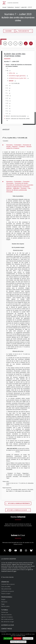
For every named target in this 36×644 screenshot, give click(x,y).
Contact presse (7, 629)
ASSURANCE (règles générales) (17, 76)
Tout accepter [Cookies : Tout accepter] (8, 638)
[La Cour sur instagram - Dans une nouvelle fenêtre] (26, 551)
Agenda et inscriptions (7, 617)
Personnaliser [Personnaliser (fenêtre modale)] (29, 638)
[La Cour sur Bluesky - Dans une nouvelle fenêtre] (31, 551)
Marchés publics (5, 606)
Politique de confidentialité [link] (18, 642)
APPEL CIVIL (12, 73)
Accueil (4, 7)
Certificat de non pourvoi (8, 591)
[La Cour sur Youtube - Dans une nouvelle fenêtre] (16, 551)
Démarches (5, 582)
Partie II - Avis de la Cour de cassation (16, 116)
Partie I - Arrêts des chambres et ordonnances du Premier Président (19, 65)
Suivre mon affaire (6, 587)
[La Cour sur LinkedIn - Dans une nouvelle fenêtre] (21, 551)
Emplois (3, 599)
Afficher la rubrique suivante (17, 510)
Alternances (4, 602)
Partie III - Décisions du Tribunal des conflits (18, 119)
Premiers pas (5, 612)
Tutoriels (5, 610)
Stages (3, 604)
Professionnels (7, 597)
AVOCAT (11, 81)
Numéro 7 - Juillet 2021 (21, 7)
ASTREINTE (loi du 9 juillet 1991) (18, 78)
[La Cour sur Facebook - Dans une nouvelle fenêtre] (10, 550)
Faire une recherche (6, 615)
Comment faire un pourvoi (8, 584)
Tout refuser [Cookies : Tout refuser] (17, 638)
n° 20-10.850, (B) (15, 83)
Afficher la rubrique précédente (19, 503)
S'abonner (8, 31)
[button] (7, 68)
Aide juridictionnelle (6, 589)
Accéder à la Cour (8, 625)
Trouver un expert (6, 594)
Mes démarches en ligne (8, 622)
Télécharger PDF (24, 31)
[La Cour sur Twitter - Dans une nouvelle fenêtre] (5, 551)
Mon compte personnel (7, 619)
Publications (11, 7)
